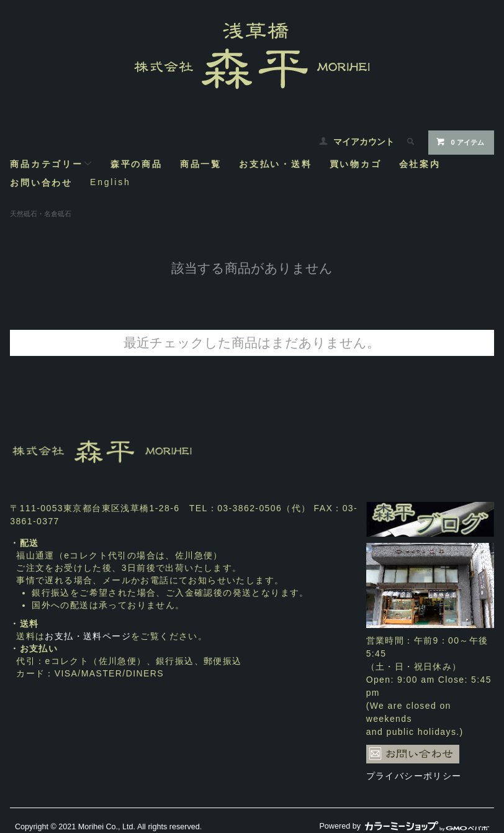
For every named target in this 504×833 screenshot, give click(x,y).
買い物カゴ (356, 164)
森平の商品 (137, 164)
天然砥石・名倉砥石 (41, 214)
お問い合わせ (41, 182)
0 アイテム (460, 142)
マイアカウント (364, 142)
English (110, 182)
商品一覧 (201, 164)
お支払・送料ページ (88, 636)
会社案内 (420, 164)
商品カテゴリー (52, 164)
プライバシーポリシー (414, 776)
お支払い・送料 (276, 164)
